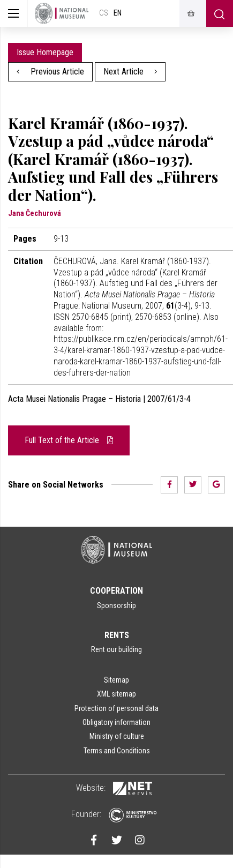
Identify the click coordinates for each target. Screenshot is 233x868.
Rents (117, 635)
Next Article (130, 72)
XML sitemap (117, 694)
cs (104, 13)
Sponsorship (117, 605)
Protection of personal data (117, 708)
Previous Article (50, 72)
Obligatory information (117, 722)
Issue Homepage (45, 52)
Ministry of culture (117, 736)
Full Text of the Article (69, 440)
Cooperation (117, 591)
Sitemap (117, 680)
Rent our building (117, 649)
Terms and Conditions (117, 751)
